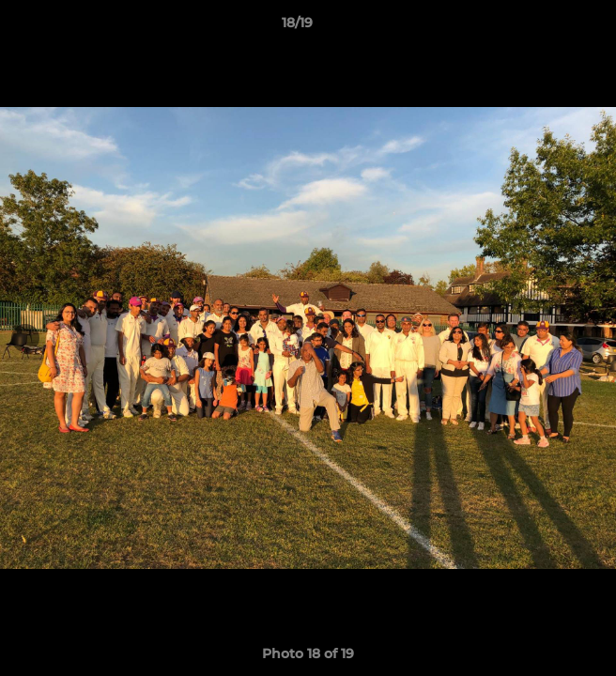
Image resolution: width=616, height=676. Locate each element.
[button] (548, 27)
